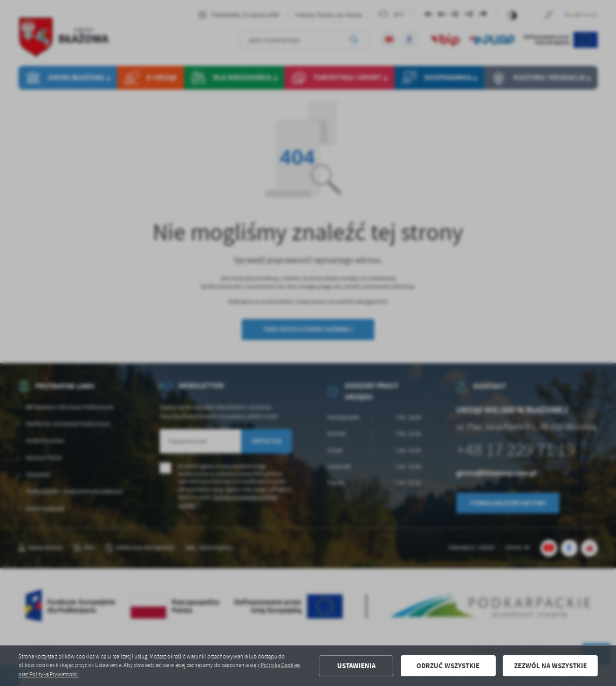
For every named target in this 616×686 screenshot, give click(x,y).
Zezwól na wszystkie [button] (550, 666)
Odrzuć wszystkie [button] (448, 666)
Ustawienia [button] (356, 666)
